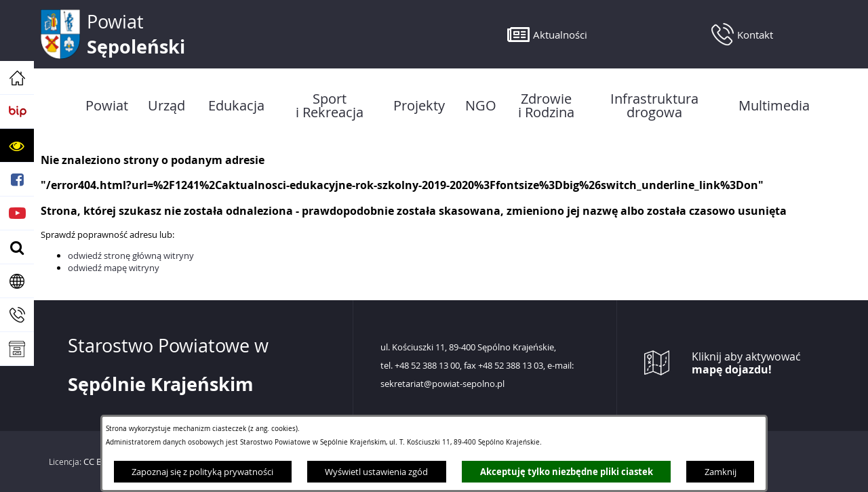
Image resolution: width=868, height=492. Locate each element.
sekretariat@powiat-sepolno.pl (442, 384)
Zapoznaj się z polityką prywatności (202, 472)
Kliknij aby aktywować (746, 363)
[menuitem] (106, 106)
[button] (17, 146)
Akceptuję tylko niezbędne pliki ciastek (567, 472)
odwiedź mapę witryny (114, 268)
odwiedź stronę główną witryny (131, 255)
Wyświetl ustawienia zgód (376, 472)
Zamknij (721, 472)
